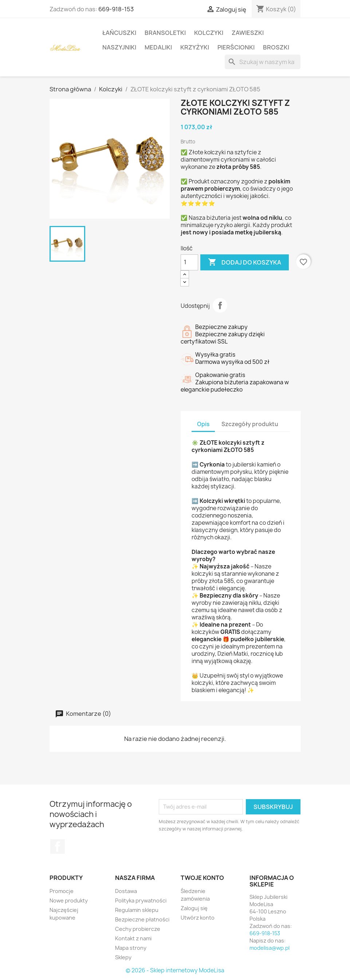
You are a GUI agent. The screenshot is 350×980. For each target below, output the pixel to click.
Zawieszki (248, 33)
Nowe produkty (69, 900)
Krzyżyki (195, 47)
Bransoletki (165, 33)
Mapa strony (131, 948)
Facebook (58, 846)
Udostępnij (220, 305)
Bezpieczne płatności (142, 919)
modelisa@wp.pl (270, 948)
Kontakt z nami (133, 938)
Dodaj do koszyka (245, 262)
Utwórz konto (198, 918)
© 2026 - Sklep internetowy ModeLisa (175, 970)
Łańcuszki (119, 33)
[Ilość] (189, 262)
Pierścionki (236, 47)
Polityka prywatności (141, 900)
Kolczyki (209, 33)
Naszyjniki (119, 47)
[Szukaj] (263, 62)
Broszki (276, 47)
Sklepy (123, 957)
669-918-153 (116, 9)
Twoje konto (202, 878)
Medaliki (158, 47)
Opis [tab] (203, 424)
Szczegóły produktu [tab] (250, 424)
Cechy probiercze (138, 929)
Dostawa (126, 891)
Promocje (62, 891)
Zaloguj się (194, 908)
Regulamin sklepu (137, 910)
